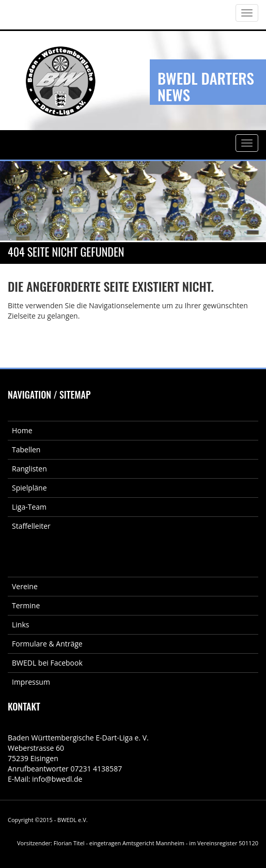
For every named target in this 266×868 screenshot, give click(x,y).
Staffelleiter (31, 526)
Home (22, 430)
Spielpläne (29, 488)
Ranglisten (29, 469)
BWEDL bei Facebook (47, 663)
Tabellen (26, 449)
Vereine (25, 586)
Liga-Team (29, 507)
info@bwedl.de (57, 779)
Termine (26, 605)
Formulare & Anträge (47, 644)
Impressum (31, 682)
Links (20, 625)
